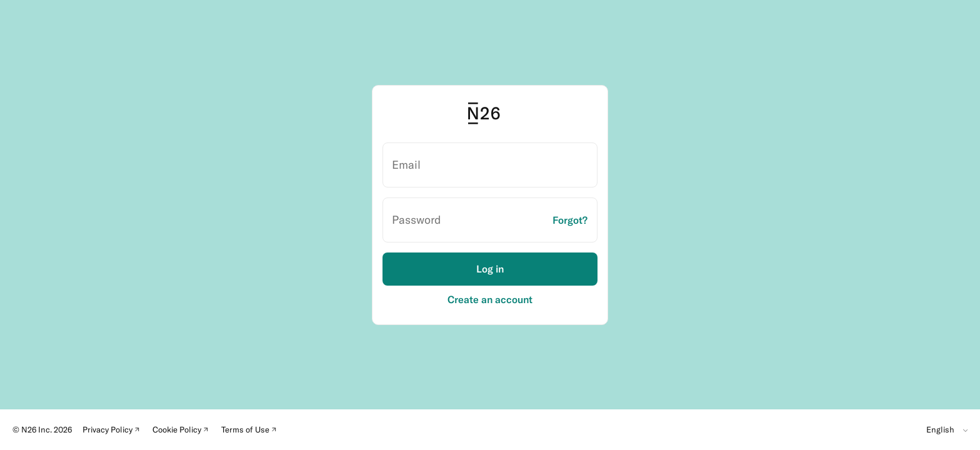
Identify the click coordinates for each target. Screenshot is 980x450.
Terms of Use (251, 431)
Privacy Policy (113, 431)
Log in (490, 269)
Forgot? (570, 220)
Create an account (490, 300)
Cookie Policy (182, 431)
